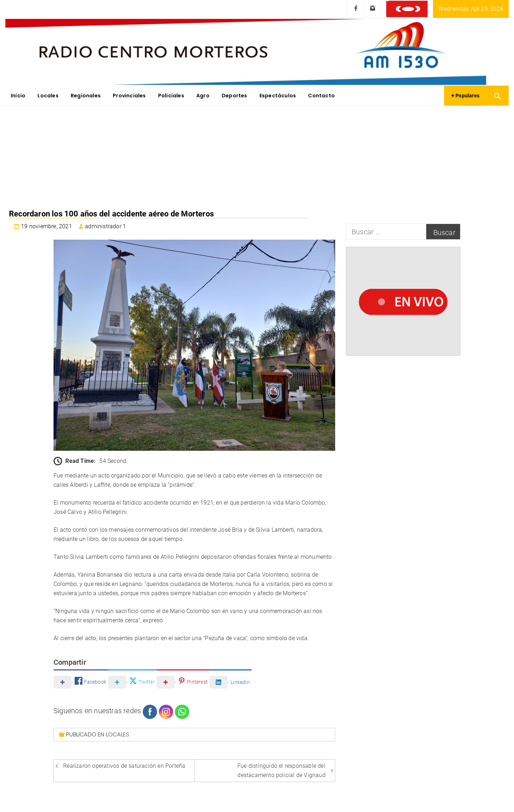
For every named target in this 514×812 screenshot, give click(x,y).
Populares (465, 96)
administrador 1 (105, 226)
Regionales (86, 96)
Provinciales (129, 96)
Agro (203, 96)
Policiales (171, 96)
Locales (48, 96)
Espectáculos (278, 96)
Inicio (18, 96)
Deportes (235, 96)
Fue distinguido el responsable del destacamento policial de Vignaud (281, 770)
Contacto (321, 96)
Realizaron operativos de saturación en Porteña (124, 766)
